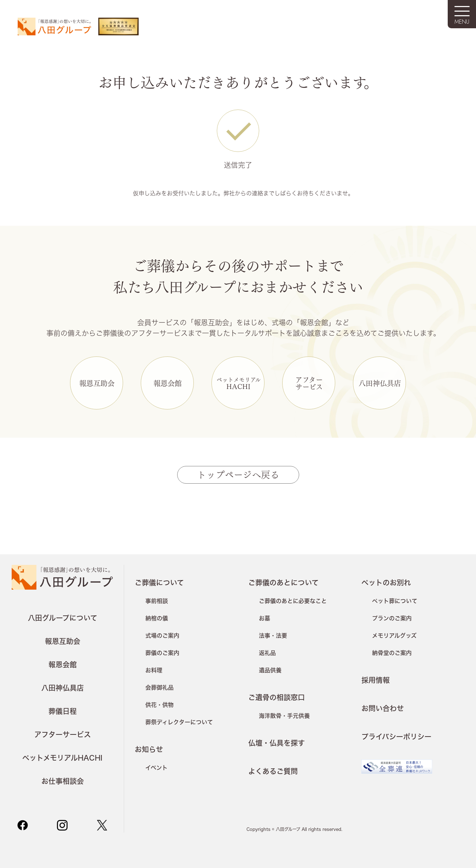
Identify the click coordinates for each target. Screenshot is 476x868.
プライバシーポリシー (396, 737)
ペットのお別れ (386, 583)
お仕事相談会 (63, 781)
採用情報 (376, 680)
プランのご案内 (392, 618)
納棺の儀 (157, 618)
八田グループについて (63, 618)
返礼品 (267, 653)
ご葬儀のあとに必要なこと (293, 601)
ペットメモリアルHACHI (62, 758)
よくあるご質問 (273, 771)
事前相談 (157, 601)
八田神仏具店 (380, 383)
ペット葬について (395, 601)
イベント (156, 767)
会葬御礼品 (159, 687)
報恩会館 (168, 383)
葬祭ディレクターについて (179, 722)
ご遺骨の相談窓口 (277, 697)
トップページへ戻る (238, 474)
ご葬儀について (159, 583)
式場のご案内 (162, 635)
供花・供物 (159, 705)
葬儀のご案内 (162, 653)
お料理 (154, 670)
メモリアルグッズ (394, 635)
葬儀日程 (63, 711)
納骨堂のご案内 (392, 653)
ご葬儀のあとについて (283, 583)
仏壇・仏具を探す (277, 743)
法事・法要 (273, 635)
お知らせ (149, 749)
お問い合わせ (383, 708)
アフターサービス (309, 383)
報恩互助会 (97, 383)
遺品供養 (270, 670)
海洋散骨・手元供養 (284, 716)
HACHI (239, 383)
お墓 (265, 618)
